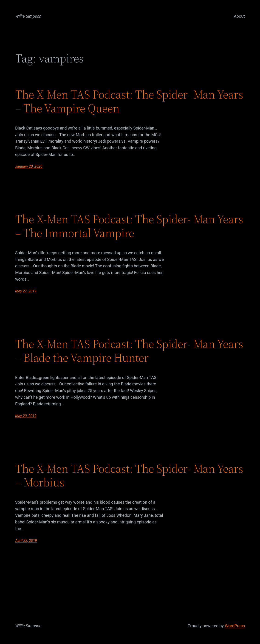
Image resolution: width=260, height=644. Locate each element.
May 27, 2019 (26, 291)
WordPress (235, 626)
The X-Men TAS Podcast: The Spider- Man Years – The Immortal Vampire (129, 226)
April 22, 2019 (26, 541)
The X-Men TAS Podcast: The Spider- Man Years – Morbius (129, 475)
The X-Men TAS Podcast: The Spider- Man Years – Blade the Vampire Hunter (129, 351)
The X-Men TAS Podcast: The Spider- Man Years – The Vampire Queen (129, 101)
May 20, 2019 (26, 416)
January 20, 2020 (29, 166)
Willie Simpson (28, 16)
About (239, 16)
